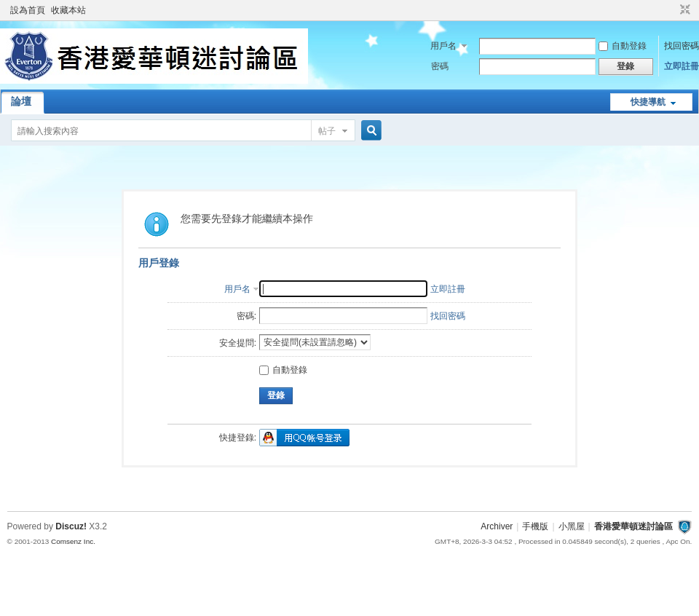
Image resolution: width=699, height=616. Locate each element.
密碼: (246, 316)
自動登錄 (623, 46)
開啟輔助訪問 (671, 10)
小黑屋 (572, 526)
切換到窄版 (683, 10)
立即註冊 (682, 66)
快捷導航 (648, 102)
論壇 (21, 101)
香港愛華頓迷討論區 (633, 526)
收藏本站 (68, 10)
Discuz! (71, 526)
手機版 (535, 526)
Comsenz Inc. (73, 541)
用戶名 (443, 46)
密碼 (440, 66)
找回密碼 (682, 46)
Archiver (497, 526)
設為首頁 (28, 10)
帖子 (327, 131)
